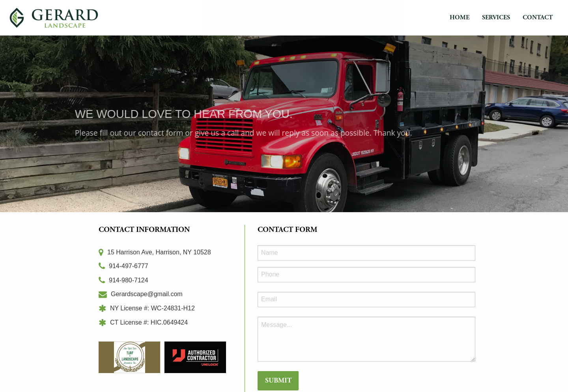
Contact (538, 18)
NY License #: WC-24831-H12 (147, 308)
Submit (278, 381)
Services (496, 18)
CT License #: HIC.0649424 (143, 322)
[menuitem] (460, 18)
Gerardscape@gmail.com (141, 294)
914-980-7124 (123, 280)
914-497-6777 (123, 266)
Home (460, 18)
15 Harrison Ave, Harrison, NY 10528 (155, 252)
